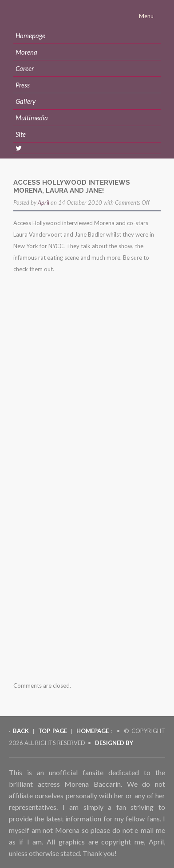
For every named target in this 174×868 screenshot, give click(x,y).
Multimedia (32, 118)
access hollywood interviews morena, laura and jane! (72, 186)
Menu (147, 16)
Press (23, 85)
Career (25, 68)
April (43, 202)
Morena (26, 52)
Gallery (26, 101)
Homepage (30, 36)
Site (21, 134)
